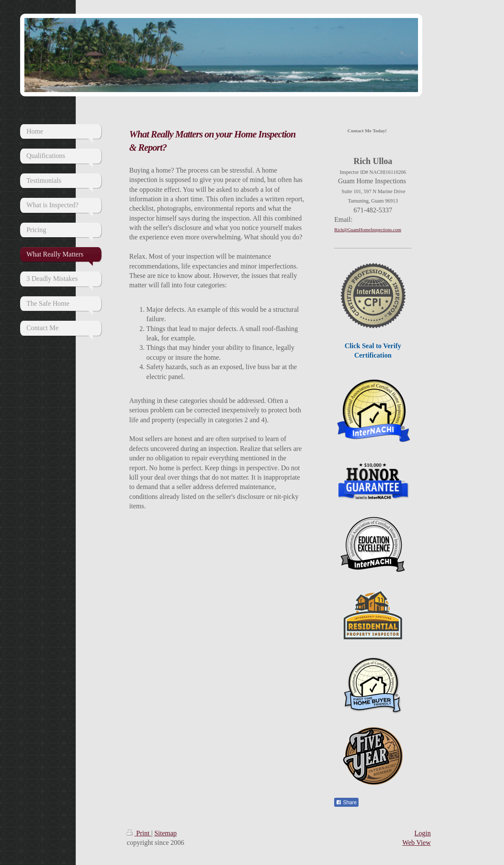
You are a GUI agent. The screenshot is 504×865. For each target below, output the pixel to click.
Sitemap (166, 833)
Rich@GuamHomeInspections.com (368, 230)
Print (139, 833)
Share (346, 802)
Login (422, 833)
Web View (416, 843)
